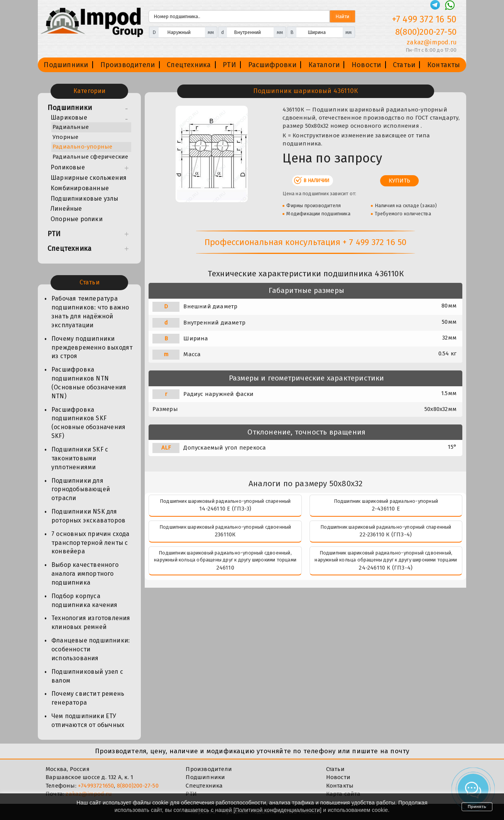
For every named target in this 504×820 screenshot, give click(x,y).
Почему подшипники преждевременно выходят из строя (92, 347)
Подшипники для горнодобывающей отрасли (81, 489)
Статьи (404, 65)
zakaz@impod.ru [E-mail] (432, 42)
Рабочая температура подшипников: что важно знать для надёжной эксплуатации (90, 312)
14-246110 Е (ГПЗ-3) (225, 509)
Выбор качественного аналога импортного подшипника (85, 574)
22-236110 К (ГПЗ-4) (386, 534)
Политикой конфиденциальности (277, 810)
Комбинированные (80, 188)
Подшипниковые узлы (85, 199)
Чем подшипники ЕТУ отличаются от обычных (88, 720)
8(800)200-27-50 (138, 786)
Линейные (66, 209)
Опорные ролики (77, 219)
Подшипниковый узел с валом (87, 676)
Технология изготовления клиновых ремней (91, 622)
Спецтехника (189, 65)
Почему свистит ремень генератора (88, 698)
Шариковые (69, 118)
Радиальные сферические (90, 157)
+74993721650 (96, 786)
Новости (366, 65)
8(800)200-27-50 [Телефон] (426, 32)
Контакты (444, 65)
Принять (477, 806)
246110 (225, 568)
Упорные (65, 137)
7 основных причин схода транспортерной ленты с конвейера (90, 543)
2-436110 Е (386, 509)
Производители (128, 65)
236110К (225, 534)
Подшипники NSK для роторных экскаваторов (88, 516)
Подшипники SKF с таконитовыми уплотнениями (80, 458)
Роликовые (68, 167)
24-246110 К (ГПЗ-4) (386, 568)
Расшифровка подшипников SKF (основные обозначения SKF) (88, 423)
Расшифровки (272, 65)
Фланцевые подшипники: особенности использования (90, 649)
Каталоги (324, 65)
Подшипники (66, 65)
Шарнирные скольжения (89, 178)
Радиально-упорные (82, 147)
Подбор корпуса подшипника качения (85, 600)
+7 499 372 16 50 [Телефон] (424, 19)
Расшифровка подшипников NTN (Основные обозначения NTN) (89, 383)
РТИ (229, 65)
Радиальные (71, 127)
